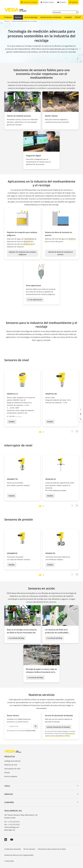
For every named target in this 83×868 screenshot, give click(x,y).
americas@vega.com (12, 827)
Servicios (9, 794)
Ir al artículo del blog (16, 638)
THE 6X (78, 17)
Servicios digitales (11, 776)
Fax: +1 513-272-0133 (12, 825)
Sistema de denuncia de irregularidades (19, 855)
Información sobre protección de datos (52, 849)
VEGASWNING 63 (30, 239)
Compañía (68, 17)
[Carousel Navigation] (75, 431)
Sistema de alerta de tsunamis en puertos (61, 253)
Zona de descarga (31, 17)
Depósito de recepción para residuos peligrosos (22, 253)
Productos (8, 17)
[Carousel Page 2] (43, 432)
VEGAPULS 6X (28, 244)
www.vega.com (10, 830)
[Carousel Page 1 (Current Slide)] (40, 432)
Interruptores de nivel (12, 769)
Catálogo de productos (12, 761)
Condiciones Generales (13, 849)
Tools (7, 786)
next (77, 431)
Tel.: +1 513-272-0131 (12, 822)
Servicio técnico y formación (51, 17)
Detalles (12, 422)
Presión (7, 773)
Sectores (18, 17)
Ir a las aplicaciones (35, 300)
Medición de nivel (11, 765)
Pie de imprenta (29, 849)
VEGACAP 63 (28, 241)
